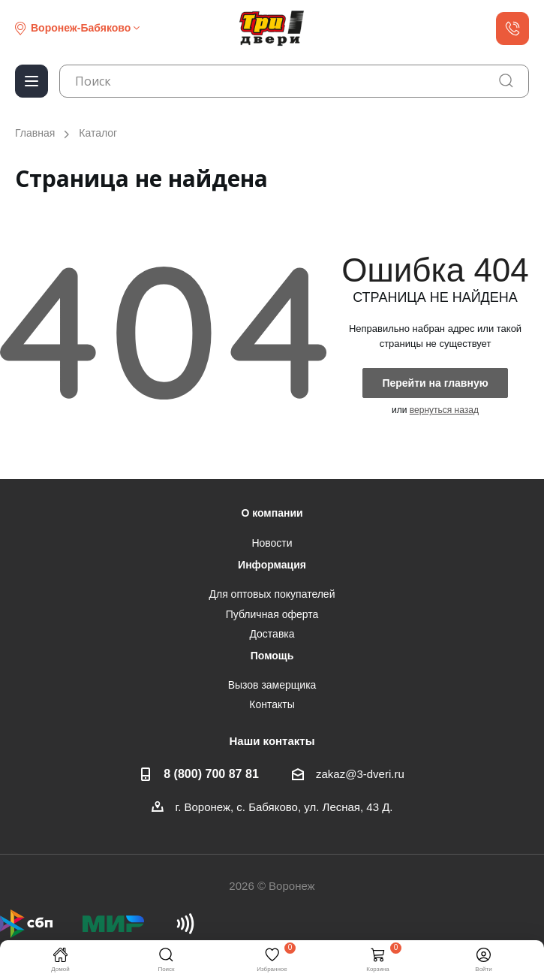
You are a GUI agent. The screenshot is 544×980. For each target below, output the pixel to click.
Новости (272, 543)
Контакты (272, 704)
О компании (272, 513)
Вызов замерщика (272, 685)
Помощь (272, 656)
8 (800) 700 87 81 (211, 773)
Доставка (272, 634)
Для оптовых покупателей (272, 594)
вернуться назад (444, 410)
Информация (272, 565)
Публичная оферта (272, 614)
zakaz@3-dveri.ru (360, 774)
